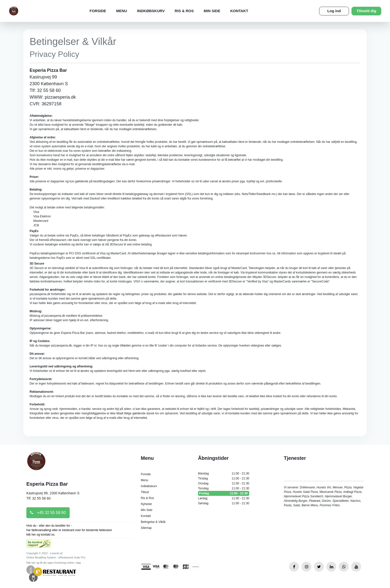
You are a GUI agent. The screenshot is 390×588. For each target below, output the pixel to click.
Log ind (334, 11)
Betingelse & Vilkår (153, 522)
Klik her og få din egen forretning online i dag (53, 563)
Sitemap (146, 528)
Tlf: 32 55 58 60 (38, 498)
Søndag (224, 503)
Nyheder (146, 504)
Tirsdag (224, 478)
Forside (98, 11)
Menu (122, 11)
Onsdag (224, 483)
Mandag (224, 473)
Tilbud (145, 492)
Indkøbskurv (151, 11)
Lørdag (224, 498)
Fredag (224, 493)
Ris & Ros (184, 11)
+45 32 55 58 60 (48, 513)
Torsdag (224, 488)
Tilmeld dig (366, 11)
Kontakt (239, 11)
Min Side (212, 11)
